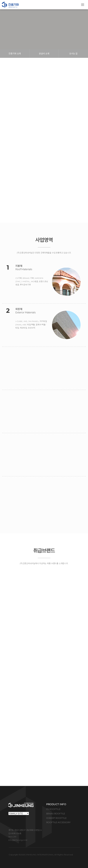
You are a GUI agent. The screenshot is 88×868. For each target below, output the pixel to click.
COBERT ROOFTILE (56, 818)
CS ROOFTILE (53, 809)
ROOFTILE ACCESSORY (58, 822)
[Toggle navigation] (83, 5)
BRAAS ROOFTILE (56, 814)
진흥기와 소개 (15, 54)
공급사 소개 (44, 54)
